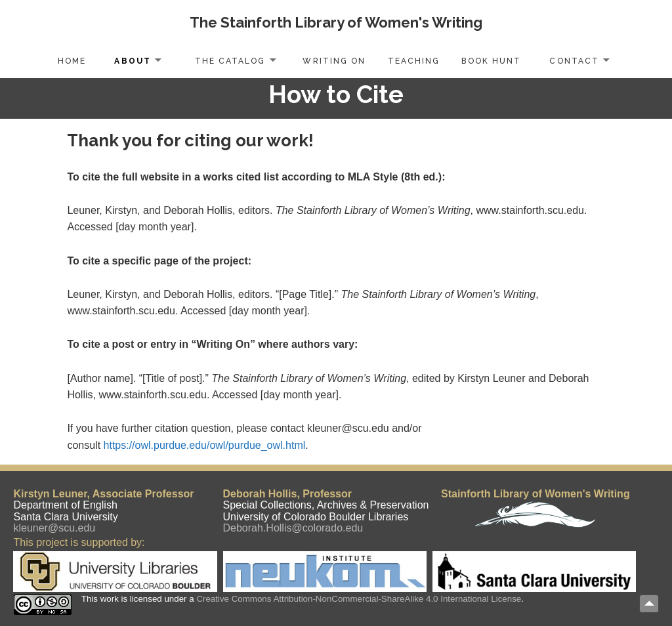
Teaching (414, 61)
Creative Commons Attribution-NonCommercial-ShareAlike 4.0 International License (359, 599)
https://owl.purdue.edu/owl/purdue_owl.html (205, 445)
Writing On (334, 61)
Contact (574, 61)
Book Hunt (491, 61)
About (132, 61)
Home (72, 61)
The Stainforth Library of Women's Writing (336, 22)
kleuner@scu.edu (54, 528)
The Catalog (230, 61)
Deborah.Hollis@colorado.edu (293, 528)
